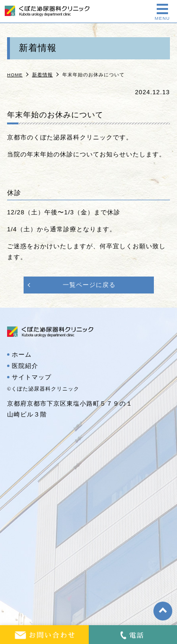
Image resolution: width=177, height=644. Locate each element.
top (163, 611)
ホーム (22, 355)
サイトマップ (32, 377)
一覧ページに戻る (89, 285)
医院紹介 (25, 366)
